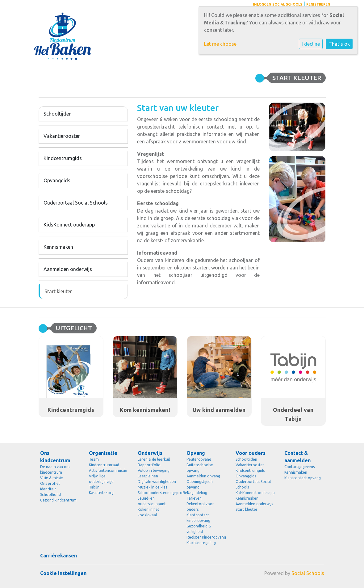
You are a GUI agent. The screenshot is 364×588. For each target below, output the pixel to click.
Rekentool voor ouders (200, 507)
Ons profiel (50, 483)
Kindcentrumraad (104, 465)
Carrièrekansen (59, 556)
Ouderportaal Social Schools (76, 203)
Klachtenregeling (201, 543)
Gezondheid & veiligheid (199, 529)
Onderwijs (150, 453)
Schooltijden (58, 114)
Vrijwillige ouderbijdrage (101, 479)
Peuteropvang (199, 459)
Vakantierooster (62, 136)
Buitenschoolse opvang (200, 468)
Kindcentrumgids (63, 158)
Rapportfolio (149, 465)
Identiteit (48, 489)
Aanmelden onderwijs (68, 269)
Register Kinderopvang (206, 537)
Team (94, 459)
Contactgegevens (299, 467)
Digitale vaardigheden (157, 482)
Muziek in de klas (152, 487)
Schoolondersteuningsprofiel (157, 493)
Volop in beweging (154, 470)
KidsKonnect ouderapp (69, 225)
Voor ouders (251, 453)
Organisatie (103, 453)
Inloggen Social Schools (278, 4)
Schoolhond (50, 495)
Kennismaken (58, 247)
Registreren (318, 4)
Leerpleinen (148, 476)
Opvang (196, 453)
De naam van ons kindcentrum (55, 470)
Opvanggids (57, 180)
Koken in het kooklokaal (149, 512)
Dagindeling (197, 493)
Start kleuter (58, 291)
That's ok (339, 44)
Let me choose (220, 44)
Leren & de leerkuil (154, 459)
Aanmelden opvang (203, 476)
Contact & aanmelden (297, 457)
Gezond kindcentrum (58, 500)
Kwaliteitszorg (101, 493)
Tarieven (194, 498)
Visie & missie (52, 478)
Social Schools (308, 573)
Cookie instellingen (63, 573)
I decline (311, 44)
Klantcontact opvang (303, 478)
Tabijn (94, 487)
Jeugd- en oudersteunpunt (152, 501)
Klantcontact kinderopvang (198, 518)
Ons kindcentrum (55, 457)
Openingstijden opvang (200, 484)
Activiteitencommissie (108, 470)
